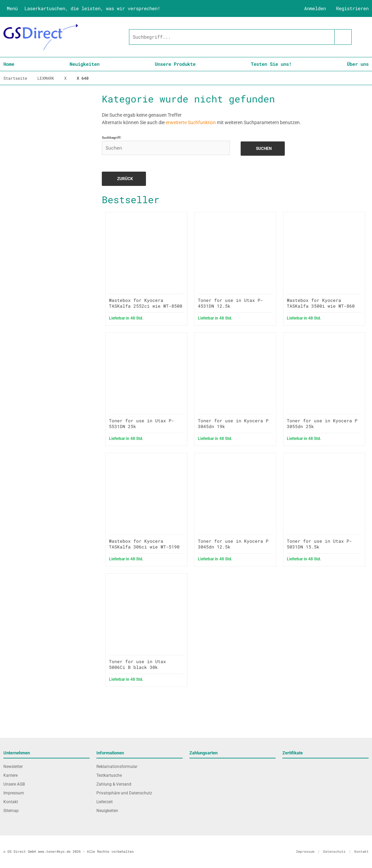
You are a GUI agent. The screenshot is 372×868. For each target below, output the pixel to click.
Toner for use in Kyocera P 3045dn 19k (233, 423)
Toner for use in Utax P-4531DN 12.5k (230, 303)
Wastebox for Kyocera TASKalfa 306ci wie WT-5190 (144, 544)
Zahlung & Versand (114, 784)
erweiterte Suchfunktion (191, 122)
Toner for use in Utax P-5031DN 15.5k (319, 544)
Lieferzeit (105, 802)
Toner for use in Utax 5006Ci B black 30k (137, 664)
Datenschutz (334, 852)
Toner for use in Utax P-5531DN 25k (142, 423)
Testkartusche (109, 775)
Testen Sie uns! (271, 64)
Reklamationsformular (117, 767)
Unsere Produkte (175, 64)
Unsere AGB (14, 784)
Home (9, 64)
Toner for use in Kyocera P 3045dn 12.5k (233, 544)
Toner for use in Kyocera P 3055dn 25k (322, 423)
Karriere (11, 775)
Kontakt (11, 802)
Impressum (14, 793)
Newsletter (13, 767)
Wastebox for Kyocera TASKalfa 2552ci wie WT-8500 (146, 303)
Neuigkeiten (85, 64)
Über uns (358, 64)
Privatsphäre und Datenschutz (124, 793)
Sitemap (11, 811)
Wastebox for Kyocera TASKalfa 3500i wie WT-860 (321, 303)
